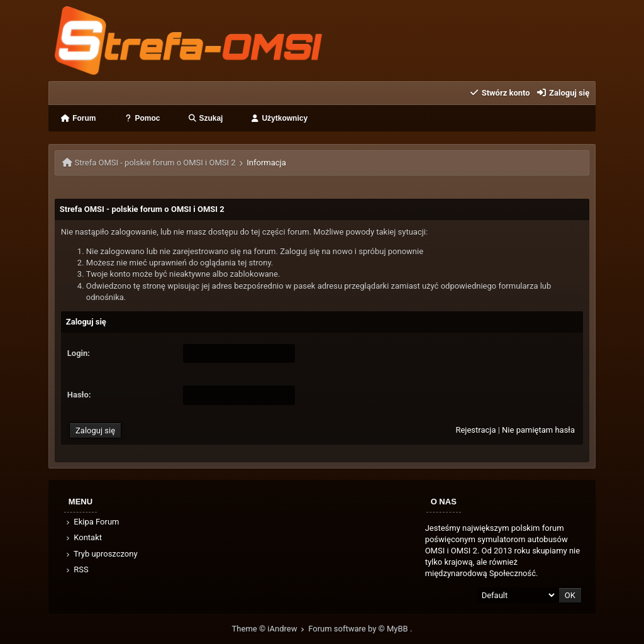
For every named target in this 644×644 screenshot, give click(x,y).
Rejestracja (475, 430)
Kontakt (83, 537)
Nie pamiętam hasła (538, 430)
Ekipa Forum (92, 522)
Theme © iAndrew (270, 629)
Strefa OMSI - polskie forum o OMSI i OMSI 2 (155, 163)
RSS (77, 569)
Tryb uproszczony (101, 554)
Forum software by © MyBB (359, 629)
